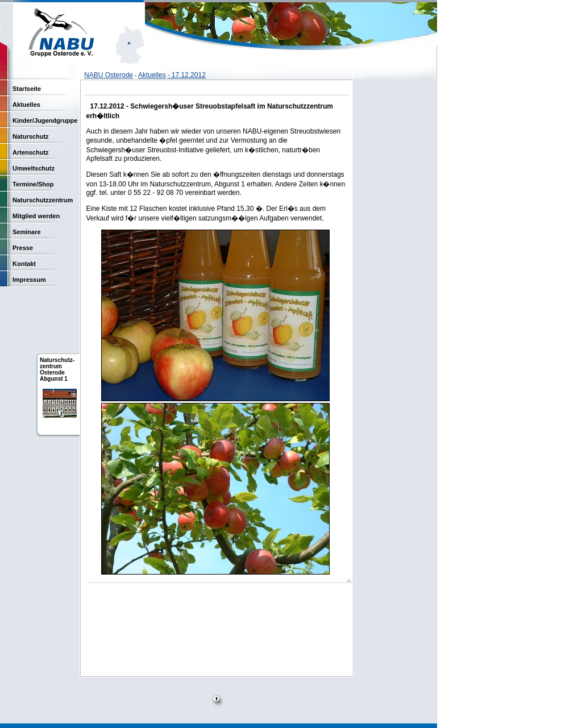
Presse (23, 248)
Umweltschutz (34, 168)
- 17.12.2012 (186, 75)
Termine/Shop (33, 184)
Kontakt (24, 264)
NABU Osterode (109, 75)
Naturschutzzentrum (43, 200)
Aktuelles (152, 75)
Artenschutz (31, 152)
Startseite (27, 89)
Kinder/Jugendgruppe (45, 120)
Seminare (27, 232)
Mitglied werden (36, 216)
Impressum (29, 280)
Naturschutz (31, 136)
